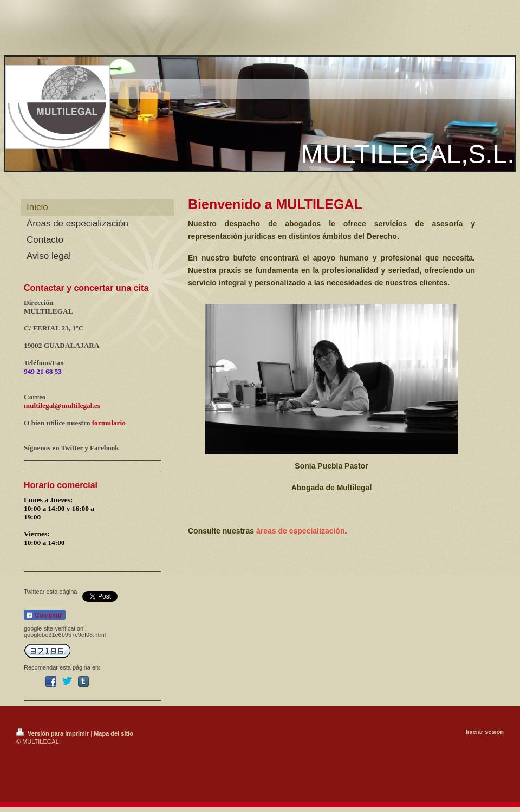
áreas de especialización (300, 531)
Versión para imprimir (53, 733)
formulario (109, 423)
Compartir (45, 615)
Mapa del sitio (113, 733)
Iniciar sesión (485, 732)
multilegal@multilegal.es (62, 405)
